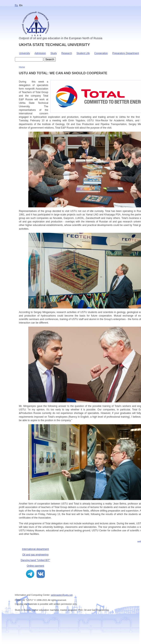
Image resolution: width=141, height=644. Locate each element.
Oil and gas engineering (35, 555)
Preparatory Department (126, 53)
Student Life (83, 53)
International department (35, 549)
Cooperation (101, 53)
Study (54, 53)
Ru (16, 5)
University (25, 53)
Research (67, 53)
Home (22, 67)
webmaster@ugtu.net (62, 595)
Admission (40, 53)
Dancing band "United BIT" (35, 560)
